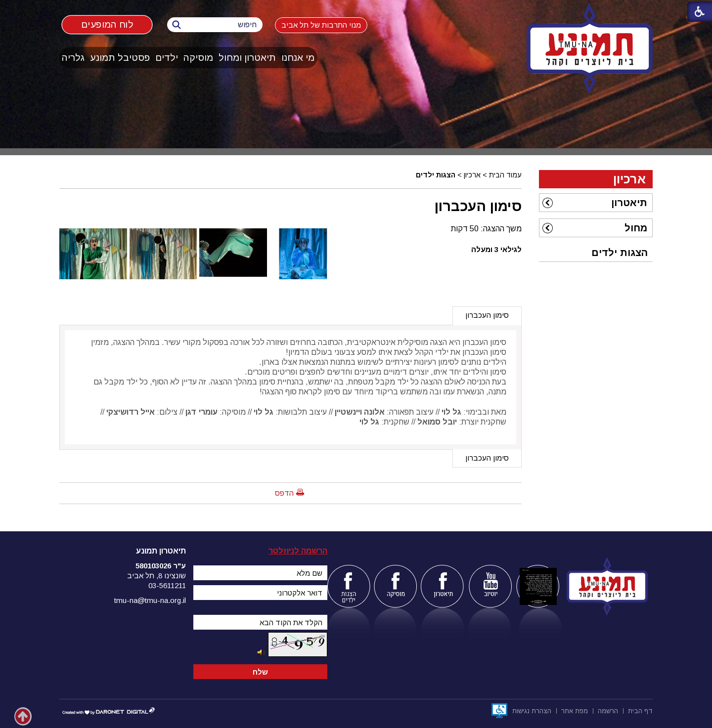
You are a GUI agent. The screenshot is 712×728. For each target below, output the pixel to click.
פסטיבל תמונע (120, 58)
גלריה (73, 58)
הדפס (284, 493)
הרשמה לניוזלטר (298, 551)
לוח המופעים (107, 24)
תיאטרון (629, 203)
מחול (636, 228)
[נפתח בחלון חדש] (499, 711)
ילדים (167, 58)
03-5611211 (167, 585)
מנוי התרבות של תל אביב (321, 25)
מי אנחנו (298, 58)
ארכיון (472, 175)
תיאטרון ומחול (247, 58)
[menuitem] (298, 58)
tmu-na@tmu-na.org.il (150, 600)
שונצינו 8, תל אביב (156, 576)
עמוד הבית (505, 175)
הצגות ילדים (436, 175)
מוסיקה (198, 58)
